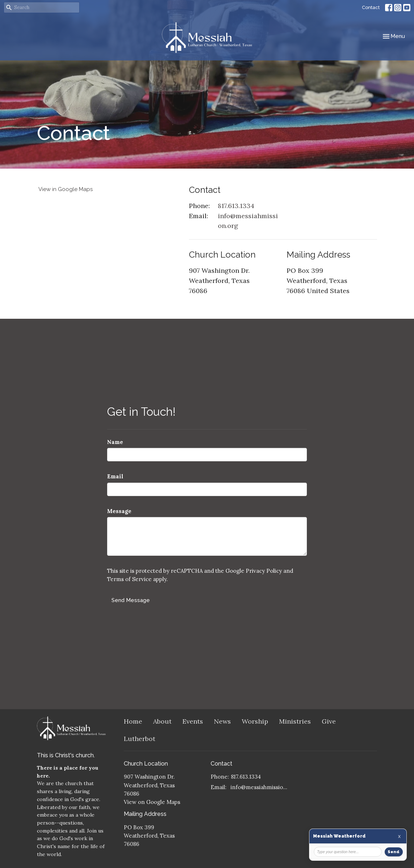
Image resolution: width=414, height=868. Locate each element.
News (222, 721)
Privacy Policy (264, 571)
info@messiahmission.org (248, 221)
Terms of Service (129, 579)
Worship (255, 721)
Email (115, 476)
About (162, 721)
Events (193, 721)
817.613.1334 (236, 206)
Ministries (295, 721)
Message (119, 511)
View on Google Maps (152, 802)
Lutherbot (140, 739)
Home (133, 721)
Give (329, 721)
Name (115, 442)
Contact (371, 7)
